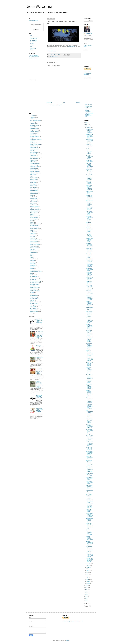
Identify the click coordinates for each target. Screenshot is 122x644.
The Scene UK (33, 280)
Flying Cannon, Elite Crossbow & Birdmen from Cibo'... (90, 443)
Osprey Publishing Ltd (34, 229)
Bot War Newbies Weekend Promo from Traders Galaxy (89, 393)
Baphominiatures (33, 133)
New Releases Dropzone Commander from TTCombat (89, 406)
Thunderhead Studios (34, 284)
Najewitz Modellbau (34, 218)
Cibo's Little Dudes (34, 152)
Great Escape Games (34, 181)
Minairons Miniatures (34, 211)
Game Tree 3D (33, 175)
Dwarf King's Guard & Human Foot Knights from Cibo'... (89, 526)
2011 (87, 598)
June (88, 574)
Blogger (67, 640)
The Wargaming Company (35, 281)
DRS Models (32, 162)
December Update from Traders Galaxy (89, 157)
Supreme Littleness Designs (36, 272)
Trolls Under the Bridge (35, 291)
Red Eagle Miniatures (34, 251)
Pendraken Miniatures (34, 240)
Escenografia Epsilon (34, 167)
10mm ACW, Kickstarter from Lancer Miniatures (89, 245)
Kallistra (32, 195)
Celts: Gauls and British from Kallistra (90, 279)
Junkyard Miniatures (34, 194)
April (88, 578)
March (88, 580)
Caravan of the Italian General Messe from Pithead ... (89, 177)
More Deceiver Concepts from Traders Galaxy (90, 487)
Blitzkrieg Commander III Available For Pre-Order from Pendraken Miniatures (39, 384)
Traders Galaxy (33, 289)
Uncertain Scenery (34, 296)
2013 (87, 595)
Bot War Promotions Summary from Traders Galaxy (90, 304)
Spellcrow (32, 268)
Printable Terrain (33, 246)
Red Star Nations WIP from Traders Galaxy (90, 543)
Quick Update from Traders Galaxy (90, 269)
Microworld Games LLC (35, 210)
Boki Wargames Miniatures (35, 140)
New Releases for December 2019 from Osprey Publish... (90, 151)
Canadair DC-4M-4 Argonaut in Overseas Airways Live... (89, 346)
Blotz (31, 138)
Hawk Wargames (33, 184)
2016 (87, 589)
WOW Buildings (33, 308)
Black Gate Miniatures (34, 136)
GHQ (31, 176)
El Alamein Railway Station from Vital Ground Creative (89, 353)
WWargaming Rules (34, 311)
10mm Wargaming (39, 7)
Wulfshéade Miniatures (35, 310)
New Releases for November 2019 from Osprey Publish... (90, 420)
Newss (31, 221)
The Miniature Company (35, 278)
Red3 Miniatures (33, 253)
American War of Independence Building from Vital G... (90, 560)
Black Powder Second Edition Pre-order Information (39, 410)
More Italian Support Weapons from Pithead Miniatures (90, 166)
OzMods (32, 230)
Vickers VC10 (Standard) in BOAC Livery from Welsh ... (90, 287)
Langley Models (33, 200)
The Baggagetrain (34, 276)
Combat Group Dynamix (35, 154)
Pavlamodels (33, 238)
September (89, 568)
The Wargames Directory (34, 57)
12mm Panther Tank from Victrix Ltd (89, 448)
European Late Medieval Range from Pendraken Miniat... (89, 203)
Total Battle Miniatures (34, 288)
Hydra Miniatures (33, 187)
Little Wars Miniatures (34, 206)
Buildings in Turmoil (34, 148)
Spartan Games (33, 267)
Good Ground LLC (34, 178)
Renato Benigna (72, 47)
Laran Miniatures (33, 202)
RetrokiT (32, 254)
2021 (87, 122)
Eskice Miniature (33, 168)
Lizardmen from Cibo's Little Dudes (90, 478)
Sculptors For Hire (34, 39)
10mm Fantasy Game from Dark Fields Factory (89, 250)
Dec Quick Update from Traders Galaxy (89, 230)
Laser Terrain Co (33, 205)
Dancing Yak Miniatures (35, 157)
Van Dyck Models (33, 297)
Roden (31, 257)
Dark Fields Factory (51, 51)
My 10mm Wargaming (33, 55)
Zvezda (31, 313)
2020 (87, 124)
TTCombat (32, 294)
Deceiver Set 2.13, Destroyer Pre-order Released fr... (90, 386)
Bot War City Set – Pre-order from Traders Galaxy (90, 136)
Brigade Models (33, 146)
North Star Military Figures (35, 224)
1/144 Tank (32, 119)
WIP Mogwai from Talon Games (89, 283)
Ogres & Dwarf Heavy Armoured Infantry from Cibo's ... (89, 549)
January (88, 583)
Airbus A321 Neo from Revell (89, 510)
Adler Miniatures (33, 124)
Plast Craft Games (34, 243)
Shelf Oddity (32, 264)
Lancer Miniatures (34, 198)
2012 (87, 596)
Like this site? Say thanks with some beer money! (88, 73)
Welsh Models (33, 307)
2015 (87, 591)
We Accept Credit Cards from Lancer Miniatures (89, 265)
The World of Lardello (34, 283)
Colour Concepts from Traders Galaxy (90, 501)
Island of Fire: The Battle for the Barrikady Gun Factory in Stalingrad (40, 371)
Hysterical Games (34, 189)
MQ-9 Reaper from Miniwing (90, 161)
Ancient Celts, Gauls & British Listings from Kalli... (90, 333)
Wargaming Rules (34, 40)
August (88, 570)
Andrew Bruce (89, 34)
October (88, 566)
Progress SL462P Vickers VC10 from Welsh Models (90, 320)
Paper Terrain (33, 237)
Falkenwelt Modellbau (34, 171)
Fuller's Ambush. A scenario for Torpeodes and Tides (89, 115)
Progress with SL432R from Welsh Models (90, 213)
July (87, 572)
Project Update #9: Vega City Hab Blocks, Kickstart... (90, 453)
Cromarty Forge (33, 156)
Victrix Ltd (32, 300)
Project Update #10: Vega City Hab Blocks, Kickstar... (89, 339)
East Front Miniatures (33, 58)
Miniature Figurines (34, 213)
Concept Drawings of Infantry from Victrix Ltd (89, 426)
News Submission (34, 42)
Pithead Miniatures (34, 241)
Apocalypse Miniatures (35, 125)
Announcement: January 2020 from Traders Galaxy (90, 141)
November (89, 564)
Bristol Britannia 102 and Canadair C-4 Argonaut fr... (90, 377)
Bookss (31, 141)
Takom (31, 273)
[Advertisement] (36, 69)
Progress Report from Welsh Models (90, 208)
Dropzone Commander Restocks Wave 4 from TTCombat (90, 297)
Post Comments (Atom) (57, 105)
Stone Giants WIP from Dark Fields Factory (89, 274)
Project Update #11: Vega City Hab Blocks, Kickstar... (89, 314)
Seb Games (32, 260)
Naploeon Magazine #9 (88, 111)
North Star (32, 222)
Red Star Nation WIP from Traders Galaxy (90, 520)
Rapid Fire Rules (40, 357)
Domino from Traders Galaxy (89, 381)
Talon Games (33, 275)
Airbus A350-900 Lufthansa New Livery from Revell (90, 506)
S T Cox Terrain (33, 259)
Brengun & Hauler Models (35, 144)
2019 (87, 126)
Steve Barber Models (34, 270)
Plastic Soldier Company (35, 245)
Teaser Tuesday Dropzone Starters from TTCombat (90, 515)
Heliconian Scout (89, 106)
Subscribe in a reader (33, 21)
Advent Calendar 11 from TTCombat (90, 309)
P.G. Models (32, 232)
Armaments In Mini (34, 128)
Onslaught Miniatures (34, 227)
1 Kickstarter (32, 116)
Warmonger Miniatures (35, 305)
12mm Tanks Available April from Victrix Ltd (89, 235)
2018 (87, 586)
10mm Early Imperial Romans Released (40, 347)
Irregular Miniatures (34, 192)
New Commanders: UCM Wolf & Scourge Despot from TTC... (90, 413)
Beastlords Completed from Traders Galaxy (90, 224)
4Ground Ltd (32, 122)
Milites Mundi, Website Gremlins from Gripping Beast (90, 463)
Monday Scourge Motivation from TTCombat (89, 532)
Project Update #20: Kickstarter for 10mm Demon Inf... (90, 469)
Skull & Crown (33, 265)
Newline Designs (33, 219)
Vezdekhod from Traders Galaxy (90, 492)
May (88, 576)
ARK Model (32, 127)
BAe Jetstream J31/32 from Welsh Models (39, 397)
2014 (87, 593)
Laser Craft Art (33, 203)
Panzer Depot (33, 233)
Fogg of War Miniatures (35, 173)
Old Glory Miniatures (34, 226)
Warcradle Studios (34, 303)
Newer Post (50, 103)
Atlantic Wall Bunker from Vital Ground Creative (89, 359)
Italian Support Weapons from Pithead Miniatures (90, 171)
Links (31, 47)
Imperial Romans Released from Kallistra (90, 538)
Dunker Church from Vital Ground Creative (89, 364)
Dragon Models (33, 160)
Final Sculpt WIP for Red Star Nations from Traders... (90, 437)
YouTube (32, 45)
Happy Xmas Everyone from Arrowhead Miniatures (89, 188)
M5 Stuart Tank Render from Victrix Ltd (89, 260)
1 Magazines (33, 117)
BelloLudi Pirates (89, 105)
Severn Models (33, 262)
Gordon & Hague (33, 179)
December (89, 128)
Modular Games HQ (34, 216)
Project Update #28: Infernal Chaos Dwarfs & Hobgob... (89, 432)
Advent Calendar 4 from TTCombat (90, 474)
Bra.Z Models (33, 143)
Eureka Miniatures (34, 170)
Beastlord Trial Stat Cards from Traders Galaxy (90, 197)
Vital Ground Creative (34, 302)
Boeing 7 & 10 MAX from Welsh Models (89, 496)
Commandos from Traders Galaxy (90, 483)
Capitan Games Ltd (34, 149)
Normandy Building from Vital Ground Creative (90, 555)
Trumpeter (32, 292)
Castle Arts (32, 151)
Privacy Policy (33, 48)
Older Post (78, 103)
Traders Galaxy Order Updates (89, 193)
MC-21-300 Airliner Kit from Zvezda (89, 292)
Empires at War (33, 165)
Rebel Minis (32, 249)
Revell (31, 256)
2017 (87, 587)
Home (64, 103)
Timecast (32, 286)
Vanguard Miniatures (34, 299)
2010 (87, 600)
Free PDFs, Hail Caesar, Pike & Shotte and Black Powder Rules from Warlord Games (40, 335)
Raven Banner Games (35, 248)
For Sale (32, 44)
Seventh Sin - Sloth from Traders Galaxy (89, 256)
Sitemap (32, 50)
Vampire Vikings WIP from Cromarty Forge (90, 240)
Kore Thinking (33, 197)
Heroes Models (33, 186)
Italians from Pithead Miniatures (89, 182)
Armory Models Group (34, 130)
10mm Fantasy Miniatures (35, 120)
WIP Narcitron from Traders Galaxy (90, 146)
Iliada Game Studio (34, 190)
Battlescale (32, 135)
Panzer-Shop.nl (33, 235)
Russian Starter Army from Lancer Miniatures (90, 131)
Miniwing (32, 214)
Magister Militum (33, 208)
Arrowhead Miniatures (34, 132)
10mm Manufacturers (34, 37)
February (89, 581)
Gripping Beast (33, 183)
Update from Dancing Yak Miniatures (89, 458)
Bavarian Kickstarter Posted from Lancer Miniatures (89, 327)
